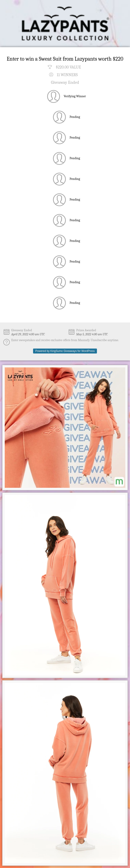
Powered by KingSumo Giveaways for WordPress (65, 351)
